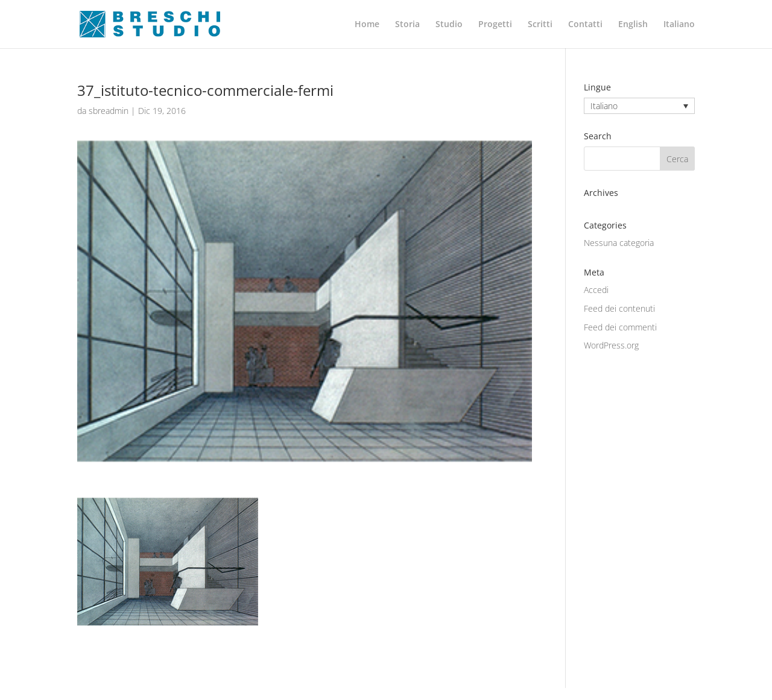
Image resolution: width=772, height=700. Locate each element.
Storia (407, 25)
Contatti (585, 25)
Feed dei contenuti (619, 308)
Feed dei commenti (620, 327)
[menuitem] (633, 34)
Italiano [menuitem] (604, 106)
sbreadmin (109, 111)
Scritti (540, 25)
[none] (639, 106)
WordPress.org (611, 345)
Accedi (596, 290)
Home (367, 25)
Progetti (495, 25)
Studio (449, 25)
